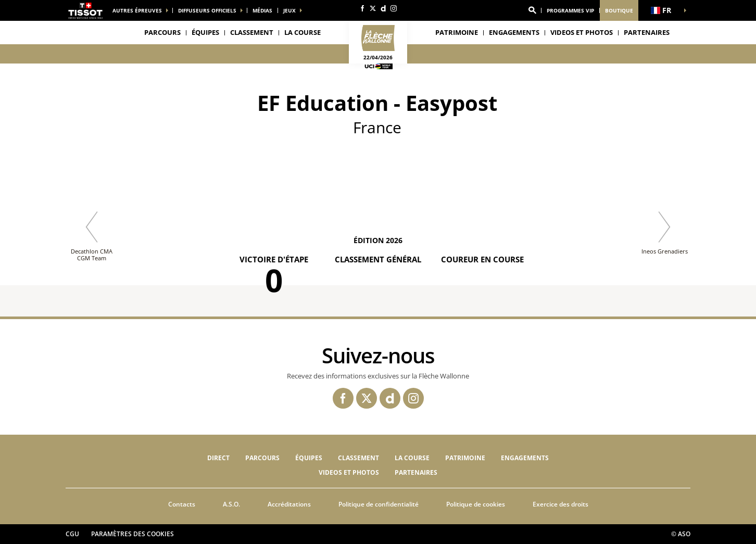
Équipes (309, 458)
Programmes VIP (570, 10)
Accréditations (289, 504)
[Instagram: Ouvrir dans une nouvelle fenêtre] (394, 8)
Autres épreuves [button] (137, 10)
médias (262, 10)
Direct (218, 458)
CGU (72, 534)
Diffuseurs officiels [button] (207, 10)
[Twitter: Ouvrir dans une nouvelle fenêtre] (373, 8)
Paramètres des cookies (133, 534)
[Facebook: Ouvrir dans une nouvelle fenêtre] (362, 8)
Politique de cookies (476, 504)
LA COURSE (412, 458)
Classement (252, 32)
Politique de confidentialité (379, 504)
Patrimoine (457, 32)
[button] (532, 10)
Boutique (619, 10)
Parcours (162, 32)
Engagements (525, 458)
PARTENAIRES (647, 32)
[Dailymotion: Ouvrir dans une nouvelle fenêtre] (383, 8)
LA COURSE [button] (303, 32)
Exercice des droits (560, 504)
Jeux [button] (289, 10)
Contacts (182, 504)
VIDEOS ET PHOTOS (582, 32)
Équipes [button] (205, 32)
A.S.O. (231, 504)
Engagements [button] (514, 32)
